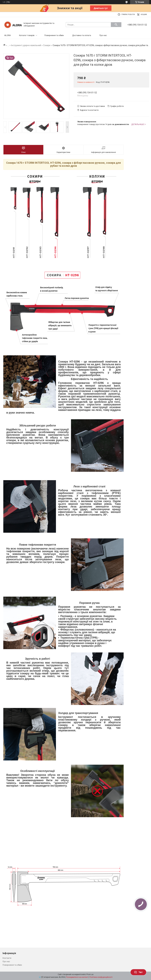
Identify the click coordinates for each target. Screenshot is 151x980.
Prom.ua (90, 974)
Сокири (47, 45)
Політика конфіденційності (101, 977)
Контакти (7, 958)
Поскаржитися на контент (77, 977)
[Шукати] (116, 25)
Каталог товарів (27, 35)
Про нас (103, 35)
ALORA (8, 35)
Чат (138, 972)
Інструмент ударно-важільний (26, 45)
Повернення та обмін (54, 35)
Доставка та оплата (82, 35)
